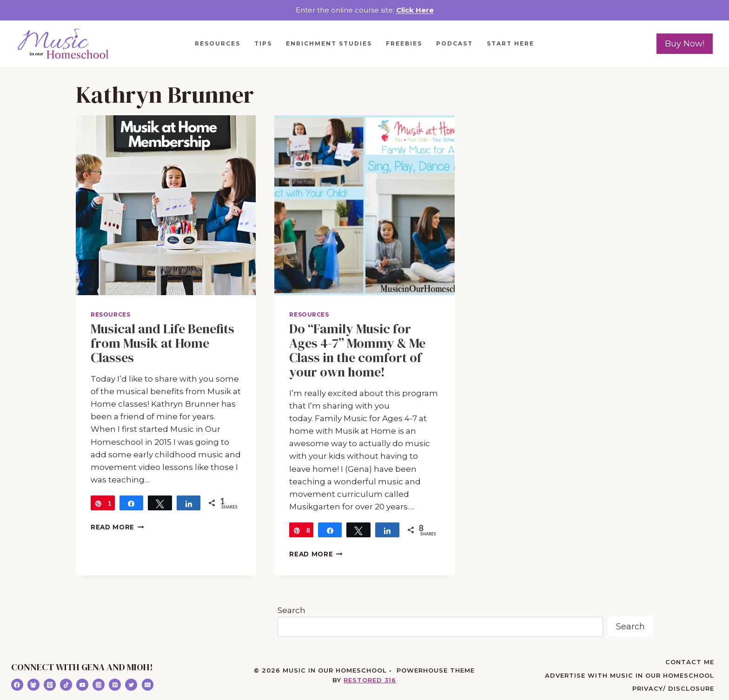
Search (292, 610)
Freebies (404, 43)
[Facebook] (17, 685)
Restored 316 (370, 680)
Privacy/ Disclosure (673, 688)
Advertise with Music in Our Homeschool (630, 675)
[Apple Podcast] (50, 685)
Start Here (510, 43)
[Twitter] (131, 685)
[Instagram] (99, 685)
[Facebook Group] (33, 685)
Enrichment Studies (329, 43)
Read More (117, 527)
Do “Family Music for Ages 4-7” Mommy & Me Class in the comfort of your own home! (357, 350)
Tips (263, 43)
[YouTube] (82, 685)
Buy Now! (685, 44)
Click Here (415, 10)
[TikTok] (66, 685)
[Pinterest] (115, 685)
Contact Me (690, 662)
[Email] (148, 685)
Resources (218, 43)
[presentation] (166, 205)
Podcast (454, 43)
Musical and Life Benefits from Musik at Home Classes (162, 343)
